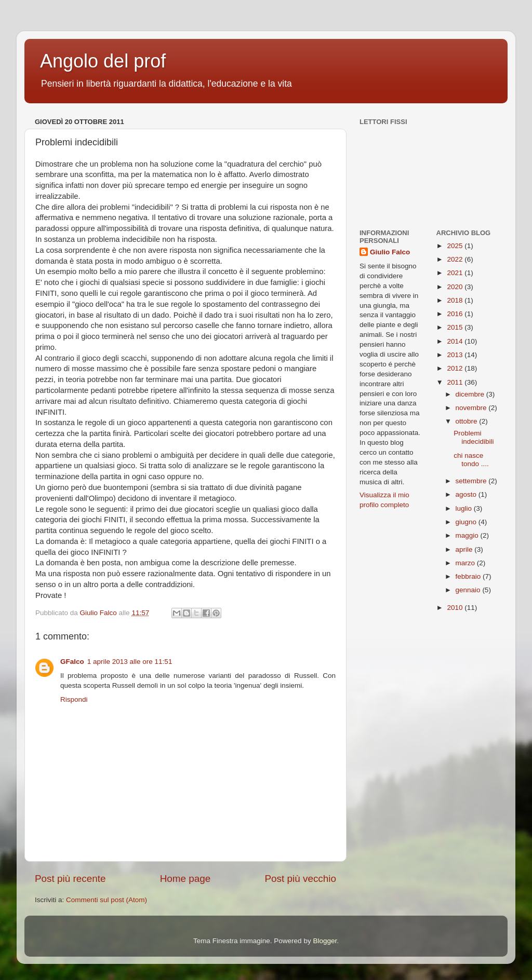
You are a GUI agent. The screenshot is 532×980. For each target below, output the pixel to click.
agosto (467, 494)
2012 (456, 368)
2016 (456, 314)
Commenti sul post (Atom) (107, 900)
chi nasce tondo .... (471, 460)
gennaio (469, 590)
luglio (465, 508)
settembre (472, 481)
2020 (456, 287)
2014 (456, 341)
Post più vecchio (300, 879)
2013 (456, 355)
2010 (456, 608)
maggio (468, 535)
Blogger (325, 941)
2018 (456, 300)
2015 (456, 327)
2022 (456, 259)
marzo (466, 563)
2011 (456, 382)
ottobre (468, 421)
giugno (467, 522)
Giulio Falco (390, 252)
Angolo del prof (103, 61)
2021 (456, 273)
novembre (472, 408)
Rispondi (74, 699)
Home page (185, 879)
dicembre (471, 394)
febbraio (469, 576)
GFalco (72, 662)
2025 (456, 246)
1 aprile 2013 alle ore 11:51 (130, 662)
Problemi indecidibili (474, 437)
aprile (465, 549)
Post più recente (70, 879)
